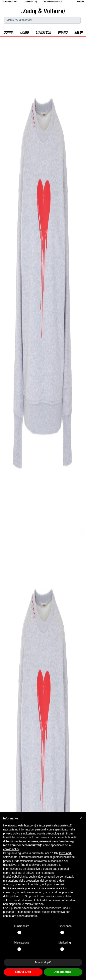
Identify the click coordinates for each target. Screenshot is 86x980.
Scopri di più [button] (43, 962)
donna (8, 33)
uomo (24, 33)
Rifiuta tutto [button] (23, 972)
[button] (81, 818)
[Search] (42, 20)
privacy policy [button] (12, 833)
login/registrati (10, 2)
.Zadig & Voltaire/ (43, 12)
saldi (78, 33)
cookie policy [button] (11, 849)
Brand (63, 33)
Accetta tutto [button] (63, 972)
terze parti (65, 853)
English (81, 2)
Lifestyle (43, 33)
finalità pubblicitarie (15, 877)
